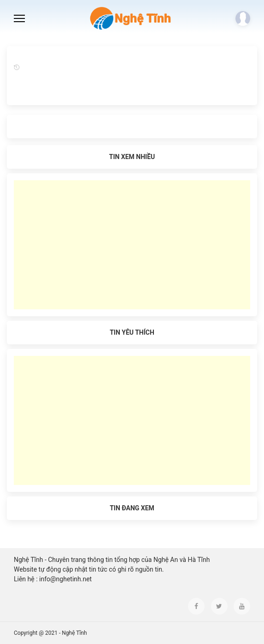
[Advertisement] (132, 245)
